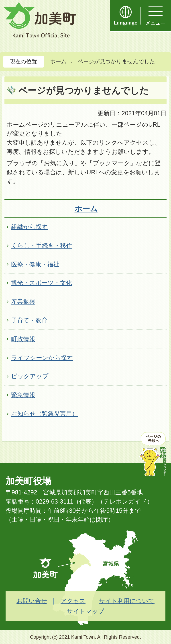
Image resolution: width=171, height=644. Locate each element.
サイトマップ (85, 611)
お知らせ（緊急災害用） (45, 414)
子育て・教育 (29, 320)
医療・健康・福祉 (35, 264)
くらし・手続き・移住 (42, 246)
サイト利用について (127, 601)
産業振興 (23, 301)
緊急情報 (23, 395)
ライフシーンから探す (42, 358)
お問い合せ (32, 601)
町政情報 (23, 339)
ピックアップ (30, 376)
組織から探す (30, 227)
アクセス (73, 601)
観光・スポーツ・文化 (42, 283)
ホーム (58, 61)
